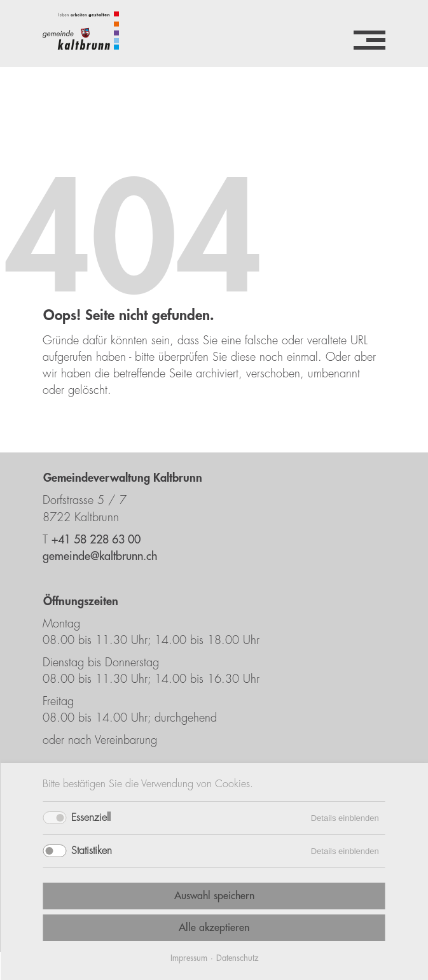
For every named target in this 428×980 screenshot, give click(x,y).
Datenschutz (237, 958)
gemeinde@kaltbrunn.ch (100, 556)
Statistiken (92, 851)
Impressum (189, 958)
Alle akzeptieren (214, 928)
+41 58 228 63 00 (96, 540)
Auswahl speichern (214, 896)
